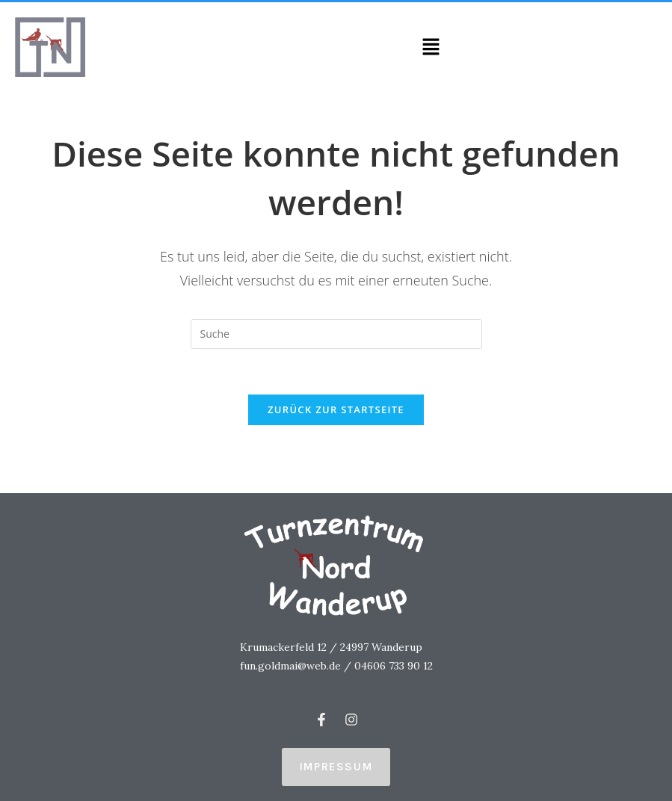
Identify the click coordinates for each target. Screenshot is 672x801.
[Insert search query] (336, 334)
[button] (431, 47)
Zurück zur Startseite (336, 409)
